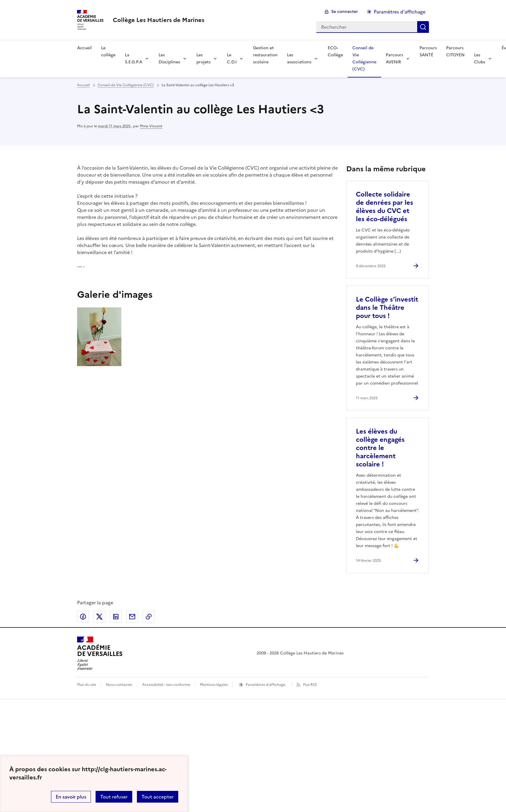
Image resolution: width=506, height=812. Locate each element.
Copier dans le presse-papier (149, 617)
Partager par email (132, 617)
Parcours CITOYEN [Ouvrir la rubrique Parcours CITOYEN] (455, 51)
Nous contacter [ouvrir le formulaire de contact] (119, 685)
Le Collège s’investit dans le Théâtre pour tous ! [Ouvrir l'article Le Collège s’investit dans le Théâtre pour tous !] (387, 308)
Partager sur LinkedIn (116, 617)
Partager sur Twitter (99, 617)
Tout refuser (114, 797)
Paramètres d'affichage (265, 685)
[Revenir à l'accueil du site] (100, 653)
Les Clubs (480, 59)
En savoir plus (71, 797)
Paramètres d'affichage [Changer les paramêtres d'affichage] (400, 12)
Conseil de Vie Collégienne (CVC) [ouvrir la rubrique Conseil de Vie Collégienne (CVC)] (126, 85)
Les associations (299, 59)
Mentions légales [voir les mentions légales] (214, 685)
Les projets (203, 59)
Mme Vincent (151, 126)
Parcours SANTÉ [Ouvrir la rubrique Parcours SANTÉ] (428, 51)
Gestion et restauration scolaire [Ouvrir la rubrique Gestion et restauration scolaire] (265, 55)
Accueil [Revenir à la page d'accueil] (84, 48)
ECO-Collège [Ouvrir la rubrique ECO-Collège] (335, 51)
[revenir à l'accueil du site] (159, 20)
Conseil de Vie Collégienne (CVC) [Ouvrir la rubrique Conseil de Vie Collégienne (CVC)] (364, 59)
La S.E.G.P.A (134, 59)
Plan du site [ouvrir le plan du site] (87, 685)
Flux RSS (310, 685)
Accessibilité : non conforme (166, 685)
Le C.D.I (232, 59)
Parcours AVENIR (394, 59)
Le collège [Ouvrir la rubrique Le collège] (108, 51)
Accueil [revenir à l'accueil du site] (83, 85)
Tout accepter (158, 797)
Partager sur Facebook (83, 617)
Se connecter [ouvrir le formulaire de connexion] (345, 12)
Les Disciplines (169, 59)
